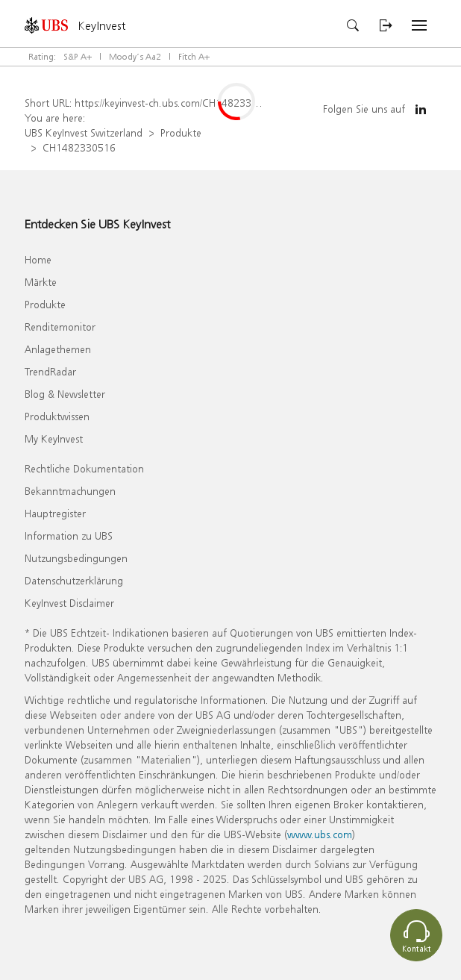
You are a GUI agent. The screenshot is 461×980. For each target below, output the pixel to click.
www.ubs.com (320, 834)
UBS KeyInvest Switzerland (84, 132)
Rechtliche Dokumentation (84, 468)
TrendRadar (50, 371)
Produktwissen (57, 416)
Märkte (41, 282)
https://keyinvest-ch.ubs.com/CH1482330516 (175, 103)
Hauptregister (55, 513)
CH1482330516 (79, 147)
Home (38, 259)
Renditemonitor (60, 327)
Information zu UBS (69, 536)
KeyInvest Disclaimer (69, 603)
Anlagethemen (58, 349)
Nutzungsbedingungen (76, 558)
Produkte (181, 132)
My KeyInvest (54, 438)
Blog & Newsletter (65, 394)
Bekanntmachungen (70, 491)
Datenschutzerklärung (74, 580)
